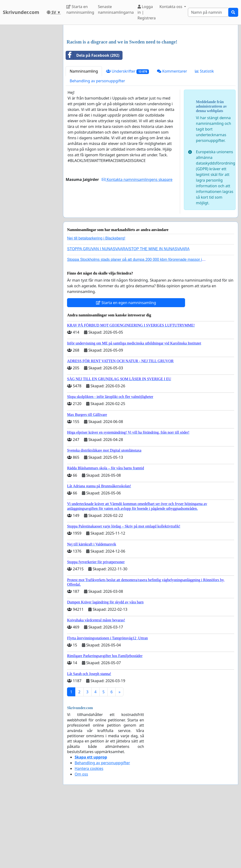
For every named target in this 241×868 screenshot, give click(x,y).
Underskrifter (127, 137)
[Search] (208, 12)
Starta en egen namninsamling (126, 369)
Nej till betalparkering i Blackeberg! (96, 304)
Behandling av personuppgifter (97, 147)
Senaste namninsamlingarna (116, 9)
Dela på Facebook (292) (93, 122)
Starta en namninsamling (80, 9)
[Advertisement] (151, 65)
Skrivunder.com (21, 12)
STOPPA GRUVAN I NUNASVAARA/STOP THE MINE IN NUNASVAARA (128, 315)
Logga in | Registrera (147, 12)
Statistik (204, 137)
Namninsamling (84, 137)
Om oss (81, 840)
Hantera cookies (89, 835)
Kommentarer (172, 137)
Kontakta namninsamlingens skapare (137, 246)
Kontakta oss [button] (171, 7)
